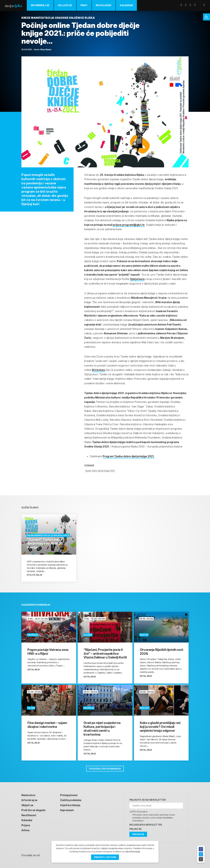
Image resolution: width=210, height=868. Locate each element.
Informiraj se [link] (40, 5)
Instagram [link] (196, 5)
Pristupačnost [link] (69, 795)
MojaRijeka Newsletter (146, 825)
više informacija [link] (132, 852)
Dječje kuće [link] (137, 279)
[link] (207, 17)
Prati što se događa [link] (33, 810)
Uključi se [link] (65, 5)
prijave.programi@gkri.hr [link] (129, 225)
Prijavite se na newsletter (148, 800)
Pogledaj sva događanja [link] (105, 769)
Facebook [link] (182, 5)
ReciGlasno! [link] (29, 815)
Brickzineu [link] (99, 370)
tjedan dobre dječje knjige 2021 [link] (100, 471)
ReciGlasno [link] (104, 5)
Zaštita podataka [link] (71, 800)
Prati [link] (84, 5)
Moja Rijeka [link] (46, 49)
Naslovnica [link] (28, 795)
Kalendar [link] (126, 5)
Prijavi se (136, 829)
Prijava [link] (26, 825)
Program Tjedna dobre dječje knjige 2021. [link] (129, 456)
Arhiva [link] (25, 830)
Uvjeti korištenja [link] (70, 805)
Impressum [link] (67, 810)
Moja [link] (13, 6)
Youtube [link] (191, 5)
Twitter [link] (187, 5)
